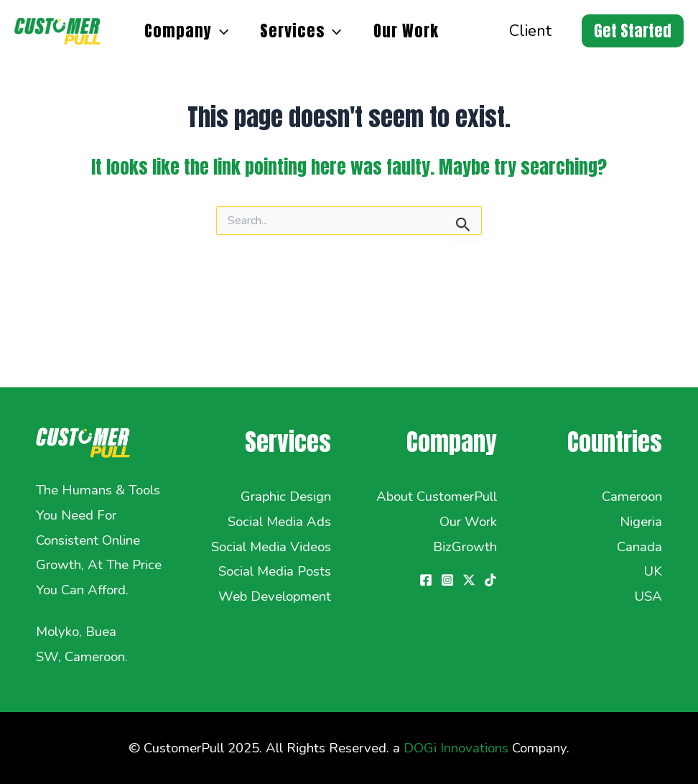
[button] (633, 31)
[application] (220, 31)
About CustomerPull (437, 497)
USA (648, 596)
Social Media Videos (271, 547)
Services (301, 31)
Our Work (406, 31)
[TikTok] (490, 580)
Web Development (275, 596)
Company (186, 31)
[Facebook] (426, 580)
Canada (639, 547)
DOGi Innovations (456, 748)
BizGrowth (465, 547)
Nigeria (641, 522)
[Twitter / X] (469, 580)
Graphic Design (286, 497)
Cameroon (632, 497)
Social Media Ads (279, 522)
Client (530, 31)
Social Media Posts (275, 571)
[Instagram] (447, 580)
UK (653, 571)
